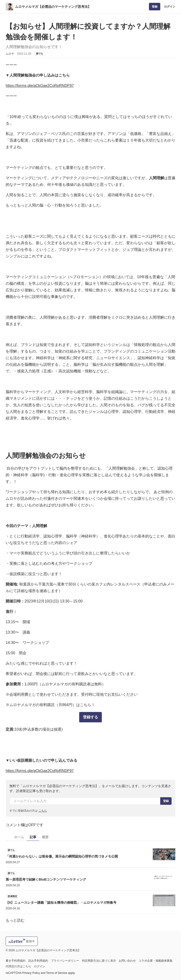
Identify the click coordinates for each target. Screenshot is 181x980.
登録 (155, 7)
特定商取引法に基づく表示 (99, 961)
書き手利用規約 (16, 961)
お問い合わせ (127, 961)
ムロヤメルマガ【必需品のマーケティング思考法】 (53, 7)
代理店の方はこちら (18, 966)
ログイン (170, 7)
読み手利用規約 (38, 961)
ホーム (19, 837)
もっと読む (15, 920)
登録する (90, 717)
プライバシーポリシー (65, 961)
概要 (45, 837)
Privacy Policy (31, 973)
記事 (33, 837)
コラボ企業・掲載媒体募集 (156, 961)
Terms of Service (57, 973)
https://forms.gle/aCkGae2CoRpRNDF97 (40, 86)
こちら (43, 811)
